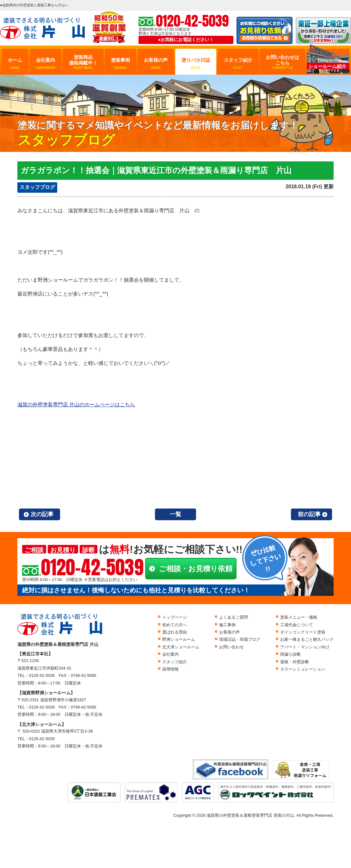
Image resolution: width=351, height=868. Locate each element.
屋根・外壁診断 (295, 662)
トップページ (175, 617)
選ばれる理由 (175, 632)
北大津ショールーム (181, 647)
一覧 (175, 514)
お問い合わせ (231, 647)
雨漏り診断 (290, 654)
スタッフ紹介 (238, 64)
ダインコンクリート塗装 (303, 632)
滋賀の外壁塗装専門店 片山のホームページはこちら (76, 405)
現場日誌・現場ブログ (240, 639)
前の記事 (309, 514)
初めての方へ (175, 625)
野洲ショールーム (179, 639)
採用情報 (170, 669)
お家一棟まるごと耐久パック (307, 639)
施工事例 (227, 625)
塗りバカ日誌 (196, 64)
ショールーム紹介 (327, 66)
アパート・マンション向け (305, 647)
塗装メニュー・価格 (299, 617)
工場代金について (297, 625)
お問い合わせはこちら (283, 62)
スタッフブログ (37, 187)
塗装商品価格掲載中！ (83, 62)
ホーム (15, 64)
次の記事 (42, 514)
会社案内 (46, 64)
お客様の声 (156, 64)
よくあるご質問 (234, 617)
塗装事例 (120, 64)
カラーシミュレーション (303, 669)
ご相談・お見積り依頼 (196, 569)
